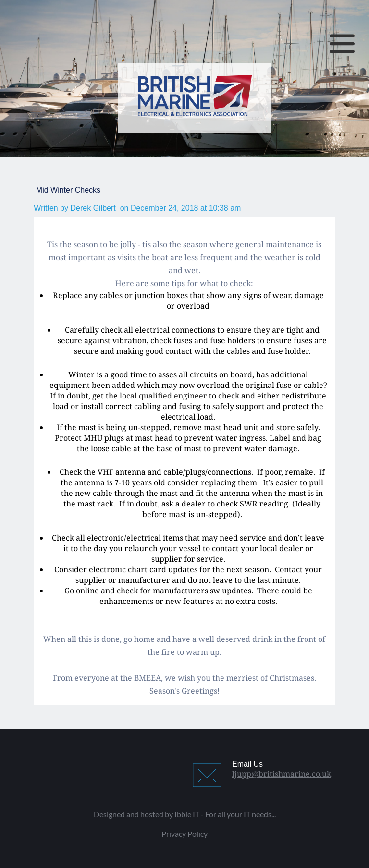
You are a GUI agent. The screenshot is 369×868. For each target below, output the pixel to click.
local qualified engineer (163, 396)
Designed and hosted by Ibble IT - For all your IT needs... (185, 814)
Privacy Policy (184, 834)
